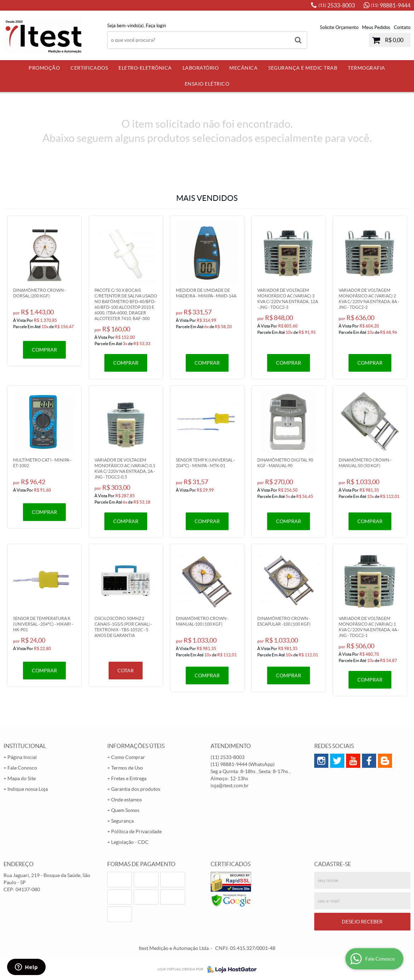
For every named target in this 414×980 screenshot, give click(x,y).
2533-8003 (337, 5)
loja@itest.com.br (230, 785)
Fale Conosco (22, 768)
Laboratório (201, 68)
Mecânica (243, 68)
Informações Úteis (136, 746)
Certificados (89, 68)
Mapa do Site (22, 778)
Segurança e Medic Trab (303, 68)
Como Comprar (128, 757)
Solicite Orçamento (339, 27)
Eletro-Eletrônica (145, 68)
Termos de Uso (127, 768)
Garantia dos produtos (136, 789)
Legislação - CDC (130, 842)
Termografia (367, 68)
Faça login (156, 26)
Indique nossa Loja (28, 789)
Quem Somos (125, 810)
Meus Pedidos (376, 27)
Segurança (122, 821)
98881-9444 (391, 5)
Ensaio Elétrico (207, 84)
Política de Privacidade (136, 831)
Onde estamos (126, 800)
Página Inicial (22, 757)
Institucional (25, 746)
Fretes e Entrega (129, 778)
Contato (402, 27)
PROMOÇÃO (44, 68)
